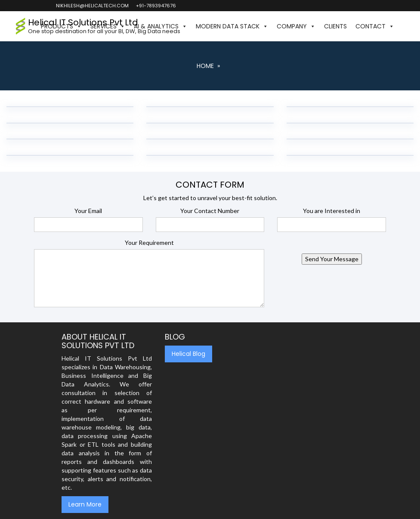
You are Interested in (332, 211)
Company (296, 26)
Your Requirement (149, 243)
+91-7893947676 (156, 6)
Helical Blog (188, 354)
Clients (335, 26)
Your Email (88, 211)
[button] (403, 26)
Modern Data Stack (232, 26)
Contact (375, 26)
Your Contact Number (210, 211)
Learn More (85, 504)
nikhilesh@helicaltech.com (92, 6)
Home (205, 66)
